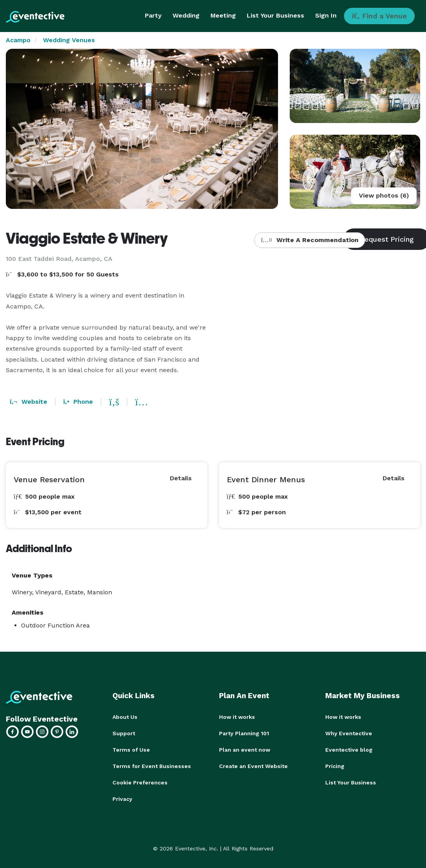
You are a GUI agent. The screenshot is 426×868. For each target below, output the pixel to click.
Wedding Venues (69, 40)
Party (153, 15)
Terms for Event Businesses (152, 766)
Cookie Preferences (140, 782)
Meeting (223, 15)
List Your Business (275, 15)
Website (29, 402)
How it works (237, 717)
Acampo (18, 40)
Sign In (326, 15)
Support (124, 733)
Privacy (122, 799)
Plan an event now (245, 750)
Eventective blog (349, 750)
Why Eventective (349, 733)
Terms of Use (131, 750)
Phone (78, 402)
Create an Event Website (253, 766)
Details (181, 478)
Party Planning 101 (244, 733)
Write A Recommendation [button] (309, 240)
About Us (125, 717)
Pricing (335, 766)
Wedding (186, 15)
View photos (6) (384, 195)
